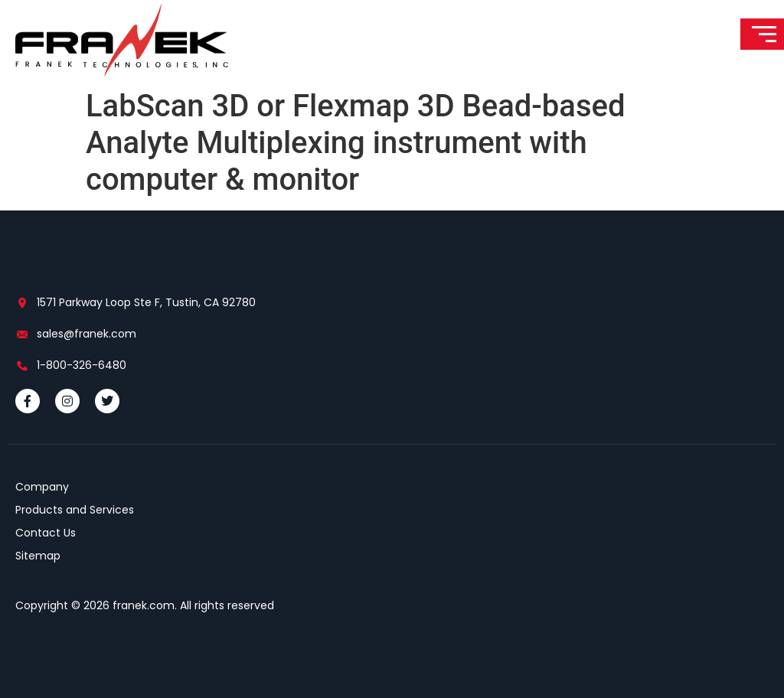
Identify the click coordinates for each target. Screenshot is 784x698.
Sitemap (38, 556)
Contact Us (46, 533)
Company (42, 487)
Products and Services (75, 510)
